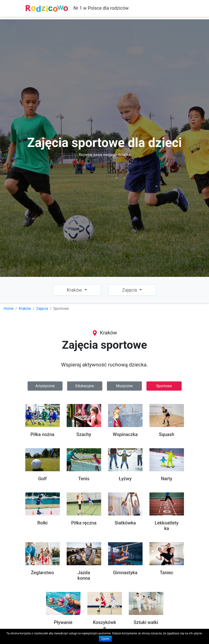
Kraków (25, 309)
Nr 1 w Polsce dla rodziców (77, 9)
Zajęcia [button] (130, 290)
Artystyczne (45, 386)
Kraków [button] (75, 290)
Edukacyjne (85, 386)
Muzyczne (124, 386)
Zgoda (105, 639)
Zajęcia (42, 309)
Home (9, 309)
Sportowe (164, 386)
